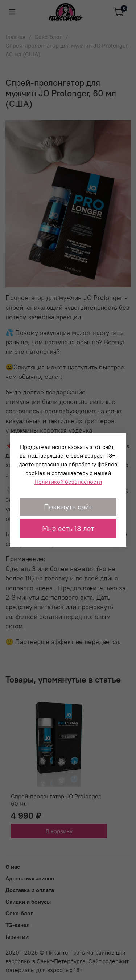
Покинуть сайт (68, 507)
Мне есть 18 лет (68, 528)
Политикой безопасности (68, 482)
